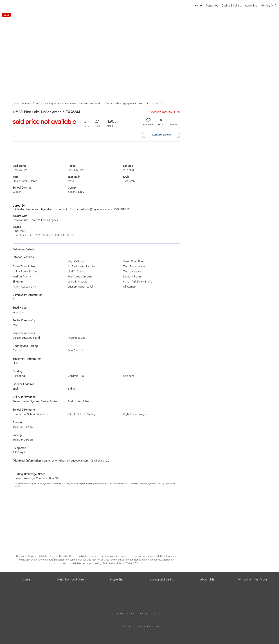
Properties (212, 5)
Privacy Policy (151, 613)
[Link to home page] (22, 5)
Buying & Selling (232, 5)
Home (198, 5)
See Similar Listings (161, 135)
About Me (251, 5)
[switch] (148, 123)
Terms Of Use (127, 613)
